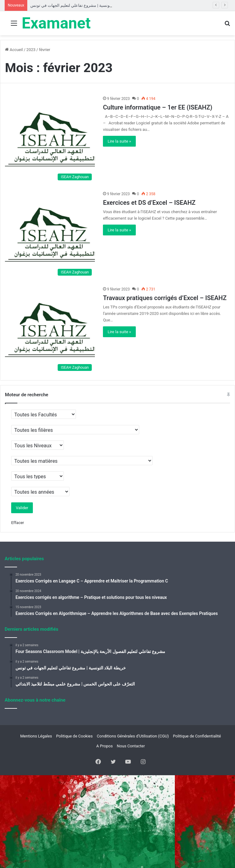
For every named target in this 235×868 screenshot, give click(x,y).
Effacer (18, 523)
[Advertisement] (117, 82)
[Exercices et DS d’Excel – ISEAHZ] (50, 235)
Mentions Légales (36, 736)
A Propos (105, 746)
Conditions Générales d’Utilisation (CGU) (133, 736)
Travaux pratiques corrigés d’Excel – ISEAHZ (165, 298)
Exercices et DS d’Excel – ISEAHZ (149, 203)
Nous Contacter (131, 746)
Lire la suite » (119, 141)
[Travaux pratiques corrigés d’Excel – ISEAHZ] (50, 330)
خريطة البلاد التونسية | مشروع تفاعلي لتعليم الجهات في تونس (83, 5)
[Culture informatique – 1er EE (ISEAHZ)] (50, 140)
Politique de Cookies (74, 736)
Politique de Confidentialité (197, 736)
